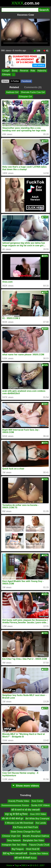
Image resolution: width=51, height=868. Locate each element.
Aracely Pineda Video (19, 801)
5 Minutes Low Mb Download (19, 823)
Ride (33, 71)
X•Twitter (15, 81)
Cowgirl (6, 71)
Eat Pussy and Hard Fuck (26, 827)
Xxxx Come (37, 801)
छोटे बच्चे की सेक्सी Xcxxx (26, 858)
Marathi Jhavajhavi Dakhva (36, 836)
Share (5, 81)
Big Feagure (18, 849)
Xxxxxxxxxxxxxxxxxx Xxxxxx (15, 805)
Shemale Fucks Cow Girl (33, 92)
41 (46, 51)
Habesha (42, 71)
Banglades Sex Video (33, 840)
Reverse (24, 71)
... (14, 75)
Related (14, 87)
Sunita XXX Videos (40, 805)
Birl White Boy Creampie (37, 818)
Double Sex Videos (39, 853)
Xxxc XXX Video (38, 814)
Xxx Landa (41, 823)
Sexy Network (14, 840)
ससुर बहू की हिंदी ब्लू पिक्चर (16, 814)
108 (37, 51)
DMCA (24, 865)
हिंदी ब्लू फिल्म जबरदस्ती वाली (15, 853)
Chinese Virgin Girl (11, 836)
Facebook (26, 81)
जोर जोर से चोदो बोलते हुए (12, 818)
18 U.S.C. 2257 (37, 865)
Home (10, 865)
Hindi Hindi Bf (33, 849)
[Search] (20, 10)
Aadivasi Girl (12, 92)
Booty (15, 71)
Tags (17, 865)
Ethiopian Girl (25, 97)
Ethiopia (6, 75)
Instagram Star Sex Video (14, 845)
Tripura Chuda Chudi (39, 845)
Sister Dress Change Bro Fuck (25, 832)
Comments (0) (33, 87)
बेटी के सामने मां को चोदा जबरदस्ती (26, 810)
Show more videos (26, 786)
